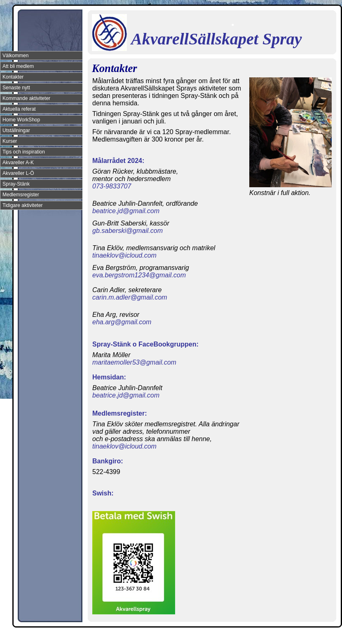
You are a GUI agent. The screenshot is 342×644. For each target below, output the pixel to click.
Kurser (10, 141)
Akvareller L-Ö (18, 173)
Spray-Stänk (16, 184)
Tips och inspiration (24, 152)
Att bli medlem (18, 66)
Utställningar (16, 130)
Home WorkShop (21, 120)
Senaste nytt (16, 88)
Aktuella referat (19, 109)
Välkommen (15, 56)
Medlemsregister (21, 195)
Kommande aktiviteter (26, 98)
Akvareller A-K (18, 163)
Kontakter (13, 77)
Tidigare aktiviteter (23, 205)
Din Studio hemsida (322, 637)
